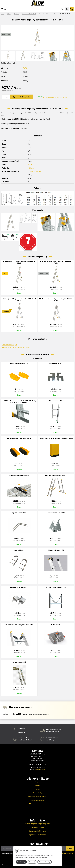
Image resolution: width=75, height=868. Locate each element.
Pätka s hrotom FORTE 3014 (19, 587)
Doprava (37, 786)
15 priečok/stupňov (34, 171)
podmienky (21, 733)
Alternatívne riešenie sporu (38, 804)
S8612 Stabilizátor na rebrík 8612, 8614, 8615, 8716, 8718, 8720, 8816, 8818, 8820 (19, 402)
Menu (5, 9)
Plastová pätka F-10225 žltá (19, 364)
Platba (38, 789)
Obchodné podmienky (37, 782)
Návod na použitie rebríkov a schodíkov (18, 347)
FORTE (30, 165)
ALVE (25, 68)
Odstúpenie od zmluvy (38, 800)
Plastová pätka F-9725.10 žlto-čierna (19, 438)
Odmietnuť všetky (45, 862)
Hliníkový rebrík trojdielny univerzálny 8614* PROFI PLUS (56, 300)
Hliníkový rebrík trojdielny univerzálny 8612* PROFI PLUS (19, 300)
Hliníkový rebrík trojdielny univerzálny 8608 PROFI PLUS (19, 262)
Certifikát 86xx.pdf (11, 345)
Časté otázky (38, 793)
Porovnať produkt (49, 97)
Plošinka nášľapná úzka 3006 (56, 513)
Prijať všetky (21, 862)
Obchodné (21, 728)
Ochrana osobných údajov (38, 831)
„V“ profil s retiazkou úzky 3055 (56, 587)
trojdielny (31, 168)
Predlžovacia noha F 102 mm (56, 401)
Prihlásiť (70, 848)
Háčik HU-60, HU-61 (56, 364)
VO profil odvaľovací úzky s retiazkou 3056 (19, 625)
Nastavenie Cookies (38, 827)
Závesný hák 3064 (19, 550)
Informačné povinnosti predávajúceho (38, 824)
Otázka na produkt (61, 97)
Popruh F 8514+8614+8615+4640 (56, 475)
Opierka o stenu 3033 (19, 662)
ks (7, 97)
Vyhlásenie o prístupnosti (37, 835)
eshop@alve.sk (40, 769)
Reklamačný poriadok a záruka (37, 797)
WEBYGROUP (69, 865)
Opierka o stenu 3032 (19, 513)
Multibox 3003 (56, 625)
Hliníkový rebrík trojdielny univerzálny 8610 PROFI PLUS (56, 262)
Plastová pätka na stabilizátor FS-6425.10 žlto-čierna (56, 438)
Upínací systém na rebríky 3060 (19, 475)
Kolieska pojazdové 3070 (56, 550)
